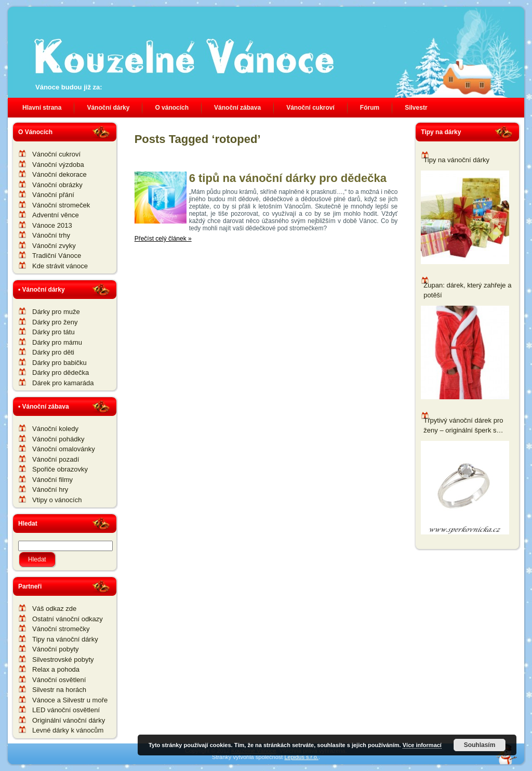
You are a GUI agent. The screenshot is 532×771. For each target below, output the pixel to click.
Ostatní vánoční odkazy (68, 619)
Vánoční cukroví (56, 154)
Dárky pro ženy (55, 322)
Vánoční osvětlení (59, 680)
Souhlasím (480, 745)
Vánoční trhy (51, 235)
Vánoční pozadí (56, 459)
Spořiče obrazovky (60, 469)
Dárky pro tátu (54, 332)
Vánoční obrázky (57, 185)
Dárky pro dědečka (61, 373)
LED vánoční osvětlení (66, 710)
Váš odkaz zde (54, 609)
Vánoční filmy (52, 480)
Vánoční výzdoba (58, 165)
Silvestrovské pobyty (63, 659)
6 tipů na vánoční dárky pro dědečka (288, 178)
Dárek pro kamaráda (63, 383)
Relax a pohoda (56, 669)
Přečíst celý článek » (163, 239)
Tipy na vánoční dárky (65, 639)
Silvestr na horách (59, 690)
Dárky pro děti (53, 352)
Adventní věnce (56, 215)
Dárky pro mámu (57, 342)
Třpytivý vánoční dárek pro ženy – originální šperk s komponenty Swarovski (463, 426)
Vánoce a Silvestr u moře (70, 700)
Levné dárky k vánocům (68, 730)
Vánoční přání (53, 195)
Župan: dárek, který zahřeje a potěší (467, 290)
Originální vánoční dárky (69, 720)
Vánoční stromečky (61, 629)
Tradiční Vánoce (57, 256)
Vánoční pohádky (58, 439)
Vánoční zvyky (54, 246)
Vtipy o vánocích (57, 500)
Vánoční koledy (55, 429)
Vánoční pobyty (56, 649)
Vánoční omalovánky (64, 449)
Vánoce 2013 (52, 225)
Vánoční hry (50, 489)
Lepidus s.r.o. (301, 757)
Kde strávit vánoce (60, 266)
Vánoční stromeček (61, 205)
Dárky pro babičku (59, 363)
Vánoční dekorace (59, 174)
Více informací (422, 745)
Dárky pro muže (56, 312)
